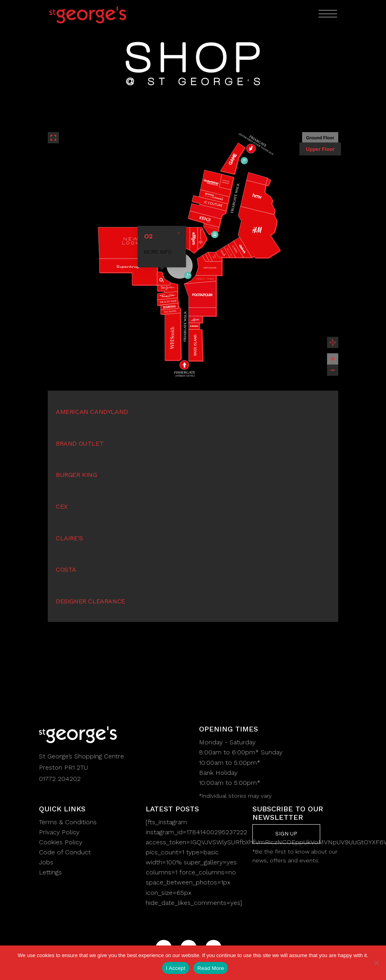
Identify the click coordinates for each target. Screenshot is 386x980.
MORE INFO (189, 250)
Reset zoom (333, 342)
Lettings (50, 872)
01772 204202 (60, 779)
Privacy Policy (59, 832)
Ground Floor (320, 138)
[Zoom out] (333, 370)
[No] (376, 963)
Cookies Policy (61, 842)
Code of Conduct (65, 852)
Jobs (46, 862)
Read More (211, 968)
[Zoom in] (333, 359)
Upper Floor (320, 149)
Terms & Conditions (68, 822)
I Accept (176, 968)
